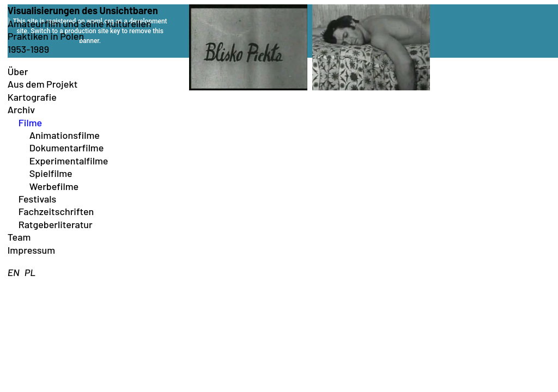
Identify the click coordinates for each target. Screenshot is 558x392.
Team (19, 237)
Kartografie (32, 97)
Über (18, 71)
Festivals (38, 199)
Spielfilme (51, 173)
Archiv (22, 109)
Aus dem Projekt (43, 84)
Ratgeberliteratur (56, 224)
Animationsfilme (65, 135)
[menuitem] (14, 272)
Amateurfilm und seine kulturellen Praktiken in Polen (80, 30)
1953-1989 (29, 49)
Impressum (32, 250)
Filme (30, 122)
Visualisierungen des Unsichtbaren (83, 10)
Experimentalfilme (69, 161)
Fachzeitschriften (56, 211)
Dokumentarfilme (67, 148)
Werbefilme (54, 186)
